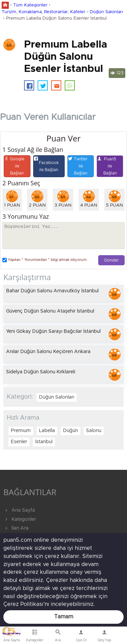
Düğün (70, 431)
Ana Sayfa (19, 510)
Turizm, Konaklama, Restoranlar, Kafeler (44, 12)
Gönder (111, 260)
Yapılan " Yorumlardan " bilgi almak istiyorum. (45, 260)
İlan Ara (16, 528)
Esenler (19, 442)
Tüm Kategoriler (30, 5)
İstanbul (44, 442)
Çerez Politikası (23, 604)
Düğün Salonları (106, 12)
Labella (47, 431)
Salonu (94, 431)
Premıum (21, 431)
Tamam (64, 617)
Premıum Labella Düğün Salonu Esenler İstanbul (56, 18)
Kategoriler (20, 519)
